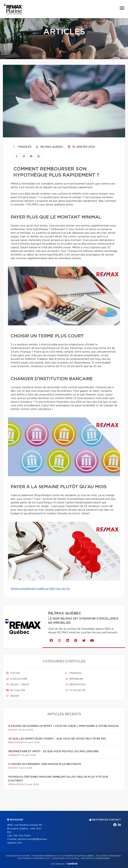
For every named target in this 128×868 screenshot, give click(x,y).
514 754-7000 (22, 836)
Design (13, 696)
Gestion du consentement (96, 858)
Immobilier (74, 679)
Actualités (16, 690)
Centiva (72, 864)
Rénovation (75, 685)
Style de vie (75, 690)
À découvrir (17, 679)
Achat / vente (18, 685)
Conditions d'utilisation (65, 858)
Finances (22, 147)
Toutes (13, 673)
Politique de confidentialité (34, 858)
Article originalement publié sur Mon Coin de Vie (40, 589)
